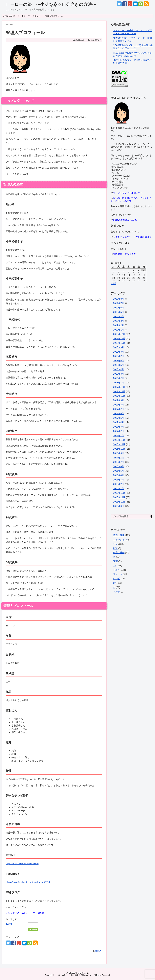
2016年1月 (119, 489)
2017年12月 (119, 387)
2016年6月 (119, 466)
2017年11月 (119, 391)
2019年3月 (119, 321)
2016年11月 (119, 444)
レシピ (117, 579)
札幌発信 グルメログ (124, 254)
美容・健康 (119, 535)
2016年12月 (119, 440)
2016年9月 (119, 453)
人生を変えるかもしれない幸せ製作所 (25, 913)
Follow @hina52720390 (125, 220)
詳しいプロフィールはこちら (128, 193)
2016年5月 (119, 471)
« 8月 (114, 283)
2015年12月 (119, 493)
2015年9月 (119, 506)
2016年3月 (119, 480)
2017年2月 (119, 431)
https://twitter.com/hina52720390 (22, 864)
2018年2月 (119, 378)
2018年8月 (119, 352)
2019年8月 (119, 299)
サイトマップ (24, 16)
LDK (115, 548)
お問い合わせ (9, 16)
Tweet (9, 924)
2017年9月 (119, 400)
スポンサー (37, 16)
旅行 (115, 583)
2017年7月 (119, 409)
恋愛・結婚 (119, 553)
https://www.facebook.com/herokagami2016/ (28, 882)
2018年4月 (119, 369)
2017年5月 (119, 418)
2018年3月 (119, 374)
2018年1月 (119, 383)
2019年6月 (119, 308)
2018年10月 (119, 343)
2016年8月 (119, 458)
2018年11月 (119, 339)
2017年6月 (119, 414)
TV (115, 566)
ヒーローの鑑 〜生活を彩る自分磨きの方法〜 (51, 4)
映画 (115, 561)
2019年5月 (119, 312)
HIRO (98, 951)
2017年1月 (119, 436)
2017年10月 (119, 396)
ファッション (120, 540)
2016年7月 (119, 462)
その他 (117, 592)
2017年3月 (119, 427)
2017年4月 (119, 422)
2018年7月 (119, 356)
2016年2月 (119, 484)
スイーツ (118, 574)
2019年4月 (119, 316)
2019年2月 (119, 325)
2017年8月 (119, 405)
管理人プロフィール (54, 16)
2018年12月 (119, 334)
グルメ (117, 570)
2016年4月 (119, 475)
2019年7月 (119, 303)
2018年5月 (119, 365)
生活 (115, 544)
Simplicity (85, 973)
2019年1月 (119, 330)
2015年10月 (119, 502)
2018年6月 (119, 361)
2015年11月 (119, 497)
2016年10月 (119, 449)
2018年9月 (119, 347)
